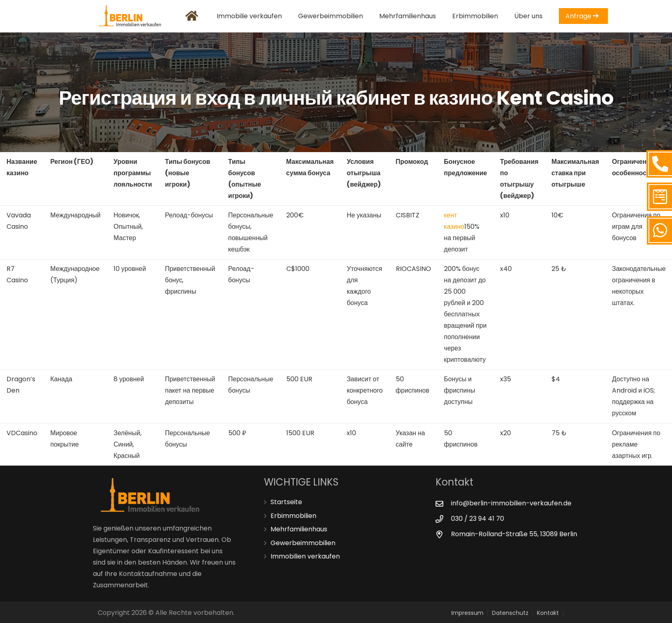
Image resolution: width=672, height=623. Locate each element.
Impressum (467, 613)
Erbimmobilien (293, 516)
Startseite (286, 502)
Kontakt (548, 613)
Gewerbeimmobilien (303, 543)
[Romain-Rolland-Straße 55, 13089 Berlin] (443, 534)
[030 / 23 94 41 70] (443, 519)
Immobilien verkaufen (305, 556)
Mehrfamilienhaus (299, 529)
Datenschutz (510, 613)
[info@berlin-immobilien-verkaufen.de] (443, 504)
